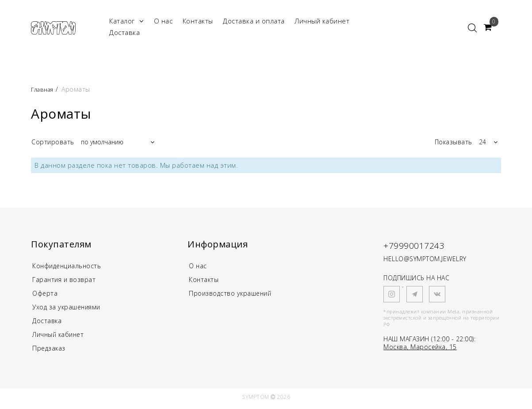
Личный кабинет (322, 21)
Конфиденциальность (69, 266)
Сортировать (53, 142)
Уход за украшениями (69, 309)
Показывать (454, 142)
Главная (44, 89)
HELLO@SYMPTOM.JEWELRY (425, 259)
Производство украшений (232, 294)
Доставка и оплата (254, 21)
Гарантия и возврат (65, 280)
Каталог (126, 21)
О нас (163, 21)
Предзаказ (50, 351)
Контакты (198, 21)
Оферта (45, 294)
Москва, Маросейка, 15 (420, 347)
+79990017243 (419, 245)
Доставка (124, 32)
